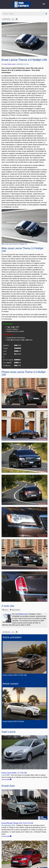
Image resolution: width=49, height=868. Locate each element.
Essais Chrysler (15, 610)
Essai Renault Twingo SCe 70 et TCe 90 (17, 823)
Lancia (5, 610)
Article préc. (6, 19)
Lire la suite (7, 779)
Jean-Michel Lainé (10, 64)
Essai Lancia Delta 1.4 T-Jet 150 (14, 773)
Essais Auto (8, 786)
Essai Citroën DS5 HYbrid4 (13, 721)
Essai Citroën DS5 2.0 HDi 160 (15, 675)
